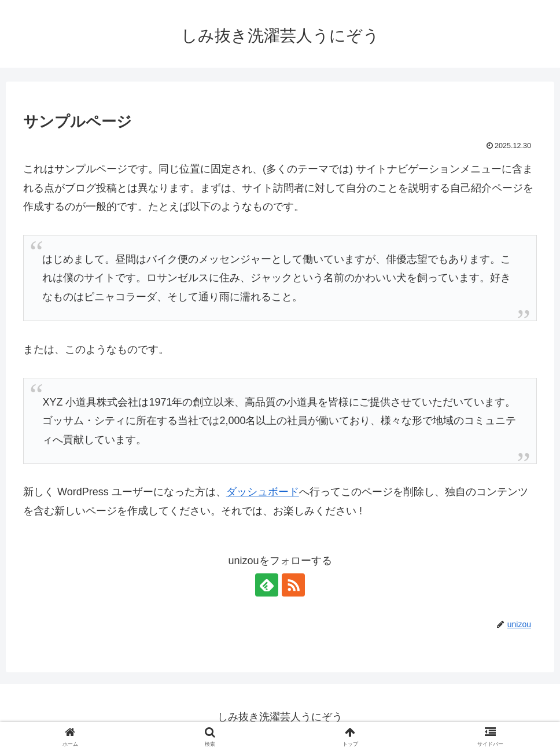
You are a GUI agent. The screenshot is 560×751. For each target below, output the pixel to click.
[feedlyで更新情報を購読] (267, 585)
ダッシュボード (263, 492)
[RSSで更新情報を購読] (293, 585)
